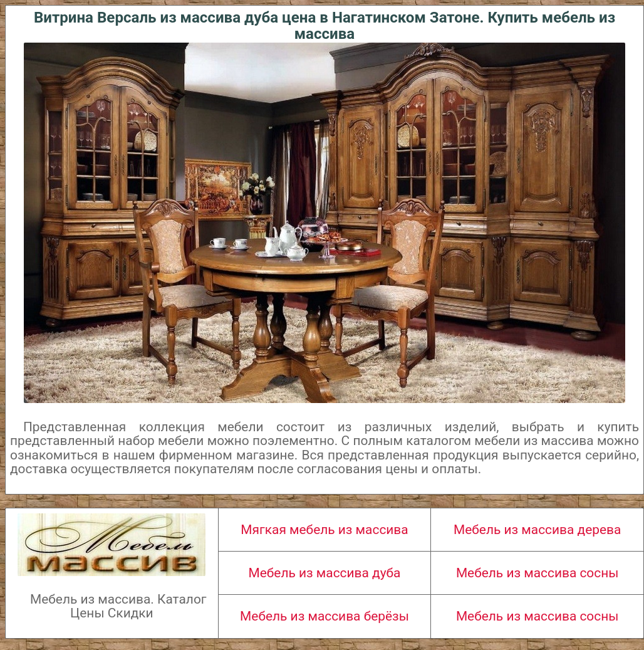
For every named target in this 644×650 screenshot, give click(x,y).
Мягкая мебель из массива (324, 530)
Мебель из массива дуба (325, 573)
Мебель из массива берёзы (325, 616)
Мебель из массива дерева (537, 530)
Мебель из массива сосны (538, 573)
